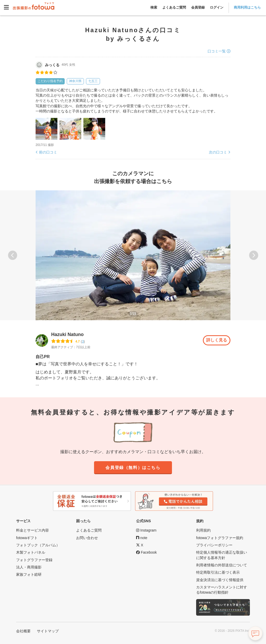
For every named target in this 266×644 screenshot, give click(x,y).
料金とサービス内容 (32, 531)
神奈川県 (75, 81)
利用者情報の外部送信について (222, 565)
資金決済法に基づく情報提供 (220, 580)
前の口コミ (48, 152)
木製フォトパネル (31, 553)
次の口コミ (218, 152)
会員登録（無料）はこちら (133, 468)
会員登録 (198, 7)
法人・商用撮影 (29, 567)
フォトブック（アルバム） (38, 545)
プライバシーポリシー (214, 545)
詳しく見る (217, 340)
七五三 (93, 81)
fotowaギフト (27, 538)
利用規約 (203, 531)
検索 (154, 7)
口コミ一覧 (217, 51)
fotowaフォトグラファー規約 (220, 538)
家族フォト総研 (29, 574)
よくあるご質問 (174, 7)
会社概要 (23, 631)
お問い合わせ (87, 538)
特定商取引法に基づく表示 (218, 572)
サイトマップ (48, 631)
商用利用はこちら (247, 7)
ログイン (217, 7)
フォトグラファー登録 (34, 560)
